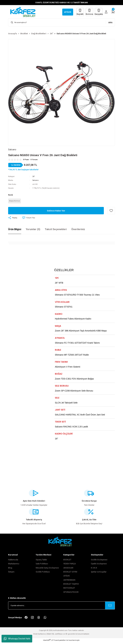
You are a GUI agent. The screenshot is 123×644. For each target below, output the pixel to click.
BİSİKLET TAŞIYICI (71, 586)
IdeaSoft (47, 642)
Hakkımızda (13, 561)
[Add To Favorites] (111, 211)
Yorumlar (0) (33, 230)
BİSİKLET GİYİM (70, 574)
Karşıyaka (98, 12)
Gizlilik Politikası (43, 574)
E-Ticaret (55, 642)
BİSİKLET (67, 561)
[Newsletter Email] (61, 607)
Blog (10, 569)
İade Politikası (42, 565)
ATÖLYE (67, 578)
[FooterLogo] (61, 543)
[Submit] (110, 607)
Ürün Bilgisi (15, 230)
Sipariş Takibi (41, 561)
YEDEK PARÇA (70, 565)
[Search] (61, 22)
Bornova (89, 12)
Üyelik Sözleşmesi (99, 565)
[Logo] (24, 12)
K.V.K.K (94, 569)
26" (34, 176)
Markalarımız (14, 565)
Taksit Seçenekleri (56, 230)
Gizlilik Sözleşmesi (99, 561)
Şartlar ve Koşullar (99, 574)
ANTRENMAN (69, 582)
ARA (110, 22)
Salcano (36, 180)
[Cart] (113, 12)
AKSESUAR (68, 569)
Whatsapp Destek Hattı (17, 639)
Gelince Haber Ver (56, 211)
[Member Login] (106, 12)
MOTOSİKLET (69, 590)
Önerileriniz (78, 230)
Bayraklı (79, 12)
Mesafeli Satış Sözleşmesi (47, 569)
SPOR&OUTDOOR (71, 594)
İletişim (11, 574)
